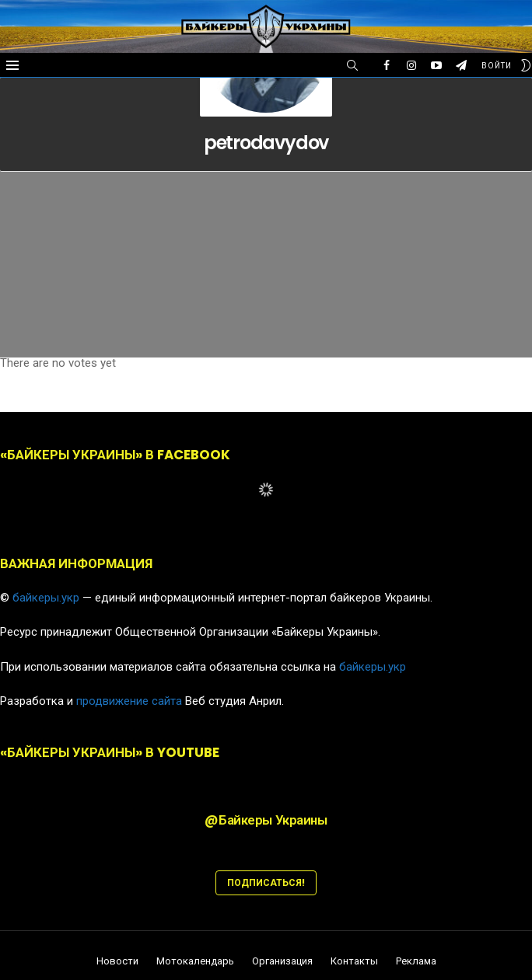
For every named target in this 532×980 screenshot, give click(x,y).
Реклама (416, 961)
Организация (282, 961)
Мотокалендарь (195, 961)
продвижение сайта (129, 701)
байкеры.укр (46, 598)
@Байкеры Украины (266, 820)
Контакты (354, 961)
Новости (117, 961)
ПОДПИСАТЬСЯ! (266, 882)
